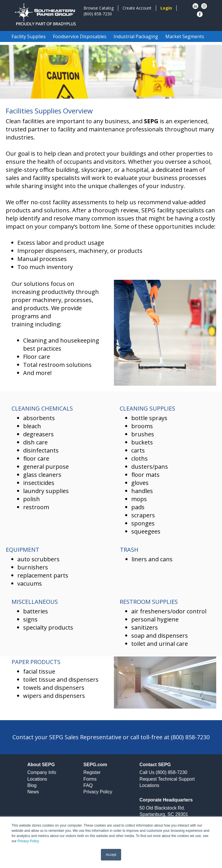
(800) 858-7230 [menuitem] (98, 14)
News (33, 792)
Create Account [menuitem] (137, 8)
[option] (111, 72)
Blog (32, 785)
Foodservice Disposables (80, 36)
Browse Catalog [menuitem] (99, 8)
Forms (90, 779)
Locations (37, 779)
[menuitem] (166, 8)
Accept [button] (111, 855)
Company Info (42, 772)
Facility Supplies (29, 36)
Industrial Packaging (136, 36)
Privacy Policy (28, 841)
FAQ (88, 785)
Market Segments (185, 36)
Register (92, 772)
